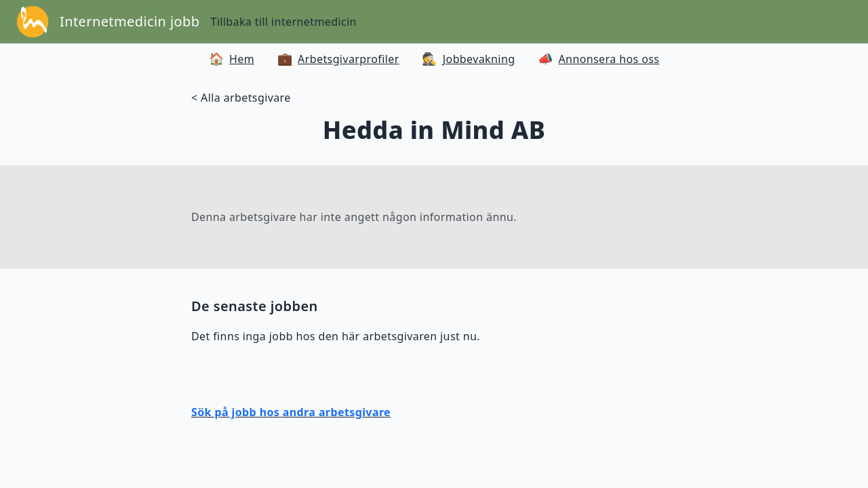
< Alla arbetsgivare (241, 98)
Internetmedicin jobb (130, 21)
